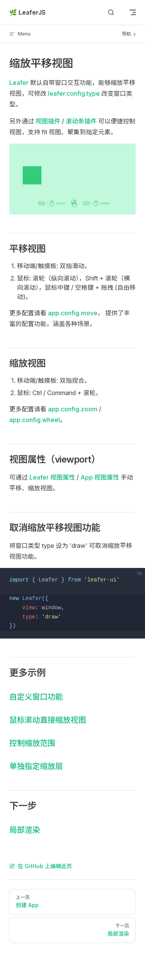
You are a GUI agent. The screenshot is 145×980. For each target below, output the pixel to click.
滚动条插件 (81, 121)
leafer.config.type (74, 93)
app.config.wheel (35, 420)
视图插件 (48, 121)
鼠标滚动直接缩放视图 (48, 720)
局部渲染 (25, 830)
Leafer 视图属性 (52, 477)
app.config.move (73, 313)
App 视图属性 (100, 477)
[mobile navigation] (133, 12)
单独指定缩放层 (36, 766)
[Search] (111, 13)
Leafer (19, 83)
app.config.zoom (73, 409)
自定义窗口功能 (36, 697)
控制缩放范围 (32, 743)
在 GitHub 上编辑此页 (41, 866)
